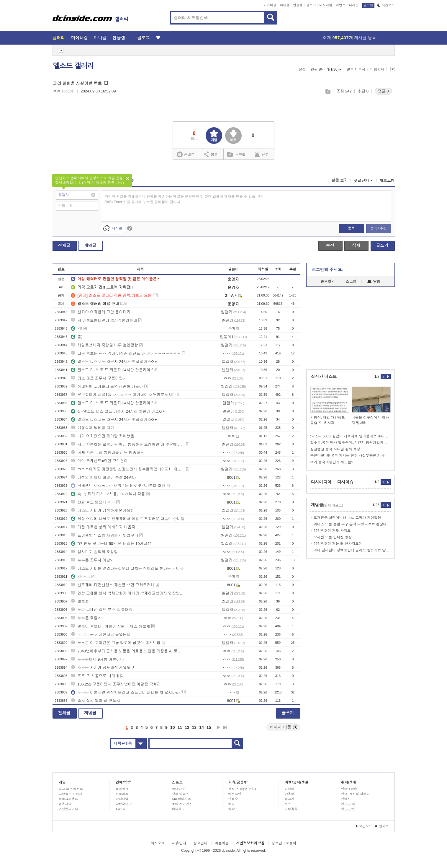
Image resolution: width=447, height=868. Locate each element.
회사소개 (158, 843)
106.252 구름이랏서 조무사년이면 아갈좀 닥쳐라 (116, 684)
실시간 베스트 (324, 377)
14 (202, 727)
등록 (351, 228)
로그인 (368, 5)
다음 (218, 727)
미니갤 (285, 5)
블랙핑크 (122, 789)
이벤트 (341, 5)
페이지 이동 (284, 727)
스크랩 (328, 91)
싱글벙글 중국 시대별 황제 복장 (335, 449)
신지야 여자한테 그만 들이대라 (101, 312)
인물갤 (298, 5)
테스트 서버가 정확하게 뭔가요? (102, 510)
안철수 (233, 799)
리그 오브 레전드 (71, 789)
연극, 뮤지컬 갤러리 (355, 794)
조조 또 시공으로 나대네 (95, 676)
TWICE (121, 809)
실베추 (186, 155)
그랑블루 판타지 (71, 794)
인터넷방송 (349, 789)
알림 (374, 281)
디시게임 (326, 5)
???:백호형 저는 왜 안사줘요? (337, 544)
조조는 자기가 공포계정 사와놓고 (103, 668)
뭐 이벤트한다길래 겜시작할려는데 (104, 320)
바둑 (232, 804)
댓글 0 (383, 91)
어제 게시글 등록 (350, 38)
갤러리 (59, 38)
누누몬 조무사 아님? (91, 560)
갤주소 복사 (356, 69)
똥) (77, 337)
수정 (330, 245)
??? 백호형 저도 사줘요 (332, 531)
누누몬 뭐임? (85, 618)
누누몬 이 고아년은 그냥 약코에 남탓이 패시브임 (116, 643)
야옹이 (290, 794)
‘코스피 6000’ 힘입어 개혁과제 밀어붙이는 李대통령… (351, 436)
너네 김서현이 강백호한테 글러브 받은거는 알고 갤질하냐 (352, 550)
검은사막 (65, 804)
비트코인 (235, 794)
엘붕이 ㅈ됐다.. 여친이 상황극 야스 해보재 (110, 626)
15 (209, 727)
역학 (232, 809)
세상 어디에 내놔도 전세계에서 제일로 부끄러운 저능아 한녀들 (128, 519)
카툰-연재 (348, 804)
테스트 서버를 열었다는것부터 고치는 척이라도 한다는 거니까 (127, 568)
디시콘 (354, 5)
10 (173, 727)
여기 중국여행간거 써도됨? (332, 462)
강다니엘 (122, 799)
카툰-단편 (348, 809)
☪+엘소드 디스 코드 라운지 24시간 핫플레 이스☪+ (118, 411)
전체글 (64, 245)
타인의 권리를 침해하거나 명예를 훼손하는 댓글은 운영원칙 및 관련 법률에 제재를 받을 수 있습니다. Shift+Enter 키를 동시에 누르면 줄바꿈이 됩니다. (184, 199)
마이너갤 (270, 5)
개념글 (90, 245)
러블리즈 (122, 794)
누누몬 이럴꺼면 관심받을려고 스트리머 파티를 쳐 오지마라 (125, 692)
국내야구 (179, 789)
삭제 (356, 245)
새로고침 (387, 181)
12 (187, 727)
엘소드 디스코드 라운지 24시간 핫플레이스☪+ (114, 362)
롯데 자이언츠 (182, 804)
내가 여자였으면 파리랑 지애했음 (103, 436)
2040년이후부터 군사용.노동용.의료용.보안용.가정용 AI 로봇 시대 (128, 651)
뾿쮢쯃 (80, 601)
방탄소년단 (124, 804)
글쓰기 (382, 245)
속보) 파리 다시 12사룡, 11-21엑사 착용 (108, 494)
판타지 (346, 799)
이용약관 (222, 843)
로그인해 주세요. (328, 270)
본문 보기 (340, 180)
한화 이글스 (181, 794)
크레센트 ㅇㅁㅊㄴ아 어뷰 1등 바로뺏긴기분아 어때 (118, 486)
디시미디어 (321, 482)
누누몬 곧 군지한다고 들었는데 (101, 635)
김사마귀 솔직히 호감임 (94, 552)
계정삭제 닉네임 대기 (92, 428)
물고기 (290, 799)
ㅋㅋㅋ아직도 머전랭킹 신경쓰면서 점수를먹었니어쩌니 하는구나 (128, 469)
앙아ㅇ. (80, 577)
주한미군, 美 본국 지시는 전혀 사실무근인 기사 (347, 456)
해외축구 (179, 809)
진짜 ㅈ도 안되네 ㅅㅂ (93, 502)
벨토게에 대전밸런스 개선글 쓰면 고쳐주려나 (113, 585)
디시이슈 (346, 482)
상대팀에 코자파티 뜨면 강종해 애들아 (107, 386)
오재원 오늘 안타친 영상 (333, 537)
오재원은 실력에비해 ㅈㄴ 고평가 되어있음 (347, 518)
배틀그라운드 (68, 799)
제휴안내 (179, 843)
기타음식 (291, 809)
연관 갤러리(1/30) (326, 69)
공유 (211, 154)
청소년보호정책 (284, 843)
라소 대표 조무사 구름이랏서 (99, 378)
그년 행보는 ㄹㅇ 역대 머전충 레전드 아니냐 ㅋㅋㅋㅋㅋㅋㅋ (126, 353)
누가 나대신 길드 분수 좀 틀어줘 (102, 610)
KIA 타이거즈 (181, 799)
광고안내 (200, 843)
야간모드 (386, 5)
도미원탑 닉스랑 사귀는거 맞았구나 (104, 535)
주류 (288, 804)
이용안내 (377, 69)
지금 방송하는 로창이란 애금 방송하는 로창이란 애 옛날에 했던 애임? (128, 444)
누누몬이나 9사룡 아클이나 (97, 659)
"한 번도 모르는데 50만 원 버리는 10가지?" (111, 544)
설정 (302, 69)
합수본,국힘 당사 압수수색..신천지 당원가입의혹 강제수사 (351, 443)
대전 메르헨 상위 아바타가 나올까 (103, 527)
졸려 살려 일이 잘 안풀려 (95, 701)
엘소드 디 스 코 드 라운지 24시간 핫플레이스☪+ (115, 370)
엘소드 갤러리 (73, 66)
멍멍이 (290, 789)
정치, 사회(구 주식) (242, 789)
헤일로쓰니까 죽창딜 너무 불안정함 (104, 345)
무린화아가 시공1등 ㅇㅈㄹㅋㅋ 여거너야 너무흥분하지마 (123, 395)
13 (194, 727)
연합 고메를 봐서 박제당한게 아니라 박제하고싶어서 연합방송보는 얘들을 (128, 593)
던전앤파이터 (68, 809)
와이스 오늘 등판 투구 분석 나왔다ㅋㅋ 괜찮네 (350, 524)
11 (180, 727)
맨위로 (382, 826)
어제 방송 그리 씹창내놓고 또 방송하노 (107, 453)
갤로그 (311, 5)
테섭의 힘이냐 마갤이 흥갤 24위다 (103, 477)
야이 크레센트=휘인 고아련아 (99, 461)
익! (77, 329)
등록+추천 (378, 228)
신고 (262, 154)
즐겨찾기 (328, 281)
